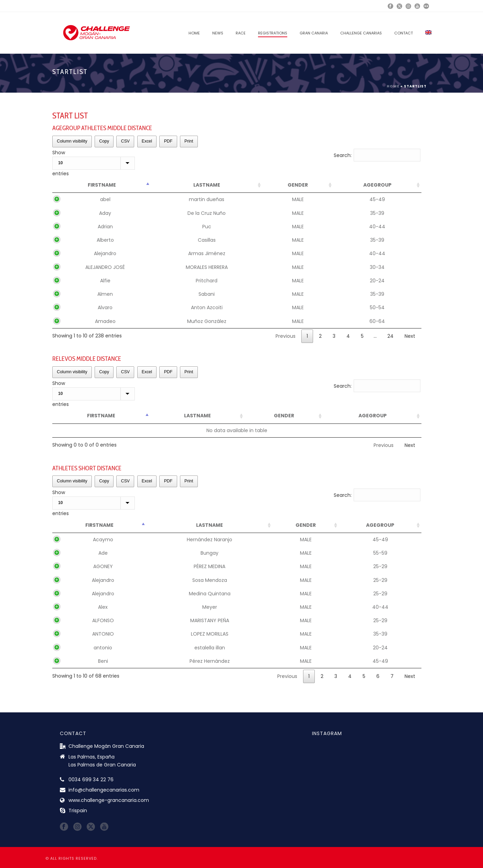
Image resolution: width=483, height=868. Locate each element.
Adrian (105, 227)
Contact (404, 33)
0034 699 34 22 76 (91, 780)
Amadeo (105, 321)
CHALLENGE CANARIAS (361, 33)
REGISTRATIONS (273, 33)
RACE (241, 33)
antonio (103, 648)
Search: (377, 155)
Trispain (78, 811)
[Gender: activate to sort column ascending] (298, 185)
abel (105, 199)
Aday (105, 213)
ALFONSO (103, 620)
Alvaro (105, 307)
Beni (103, 661)
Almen (105, 294)
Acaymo (103, 540)
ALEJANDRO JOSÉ (105, 267)
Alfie (105, 281)
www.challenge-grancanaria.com (109, 800)
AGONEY (103, 566)
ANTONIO (103, 634)
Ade (103, 553)
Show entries (94, 163)
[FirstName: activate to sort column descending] (102, 185)
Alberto (105, 240)
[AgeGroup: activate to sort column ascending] (377, 185)
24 (390, 336)
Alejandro (105, 253)
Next (410, 336)
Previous (286, 336)
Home (194, 33)
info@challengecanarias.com (104, 790)
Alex (103, 607)
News (218, 33)
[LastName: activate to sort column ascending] (207, 185)
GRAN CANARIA (314, 33)
